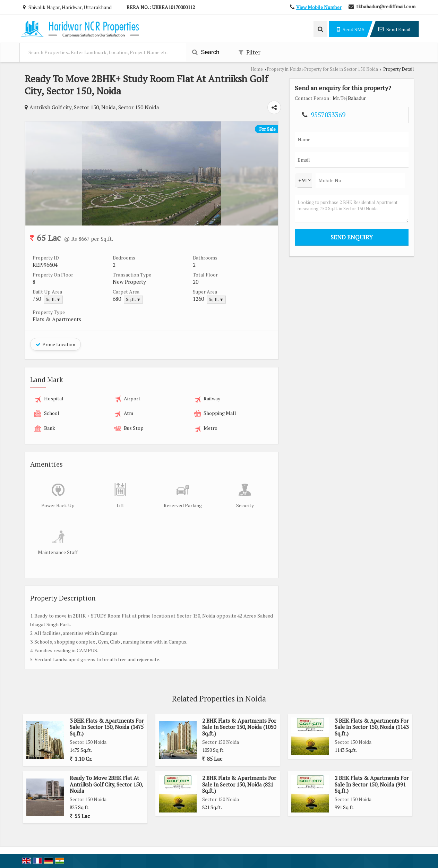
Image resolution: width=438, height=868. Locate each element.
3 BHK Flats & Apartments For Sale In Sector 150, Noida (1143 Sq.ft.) (372, 727)
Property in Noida (284, 69)
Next (269, 173)
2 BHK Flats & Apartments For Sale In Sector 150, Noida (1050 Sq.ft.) (239, 727)
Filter (250, 52)
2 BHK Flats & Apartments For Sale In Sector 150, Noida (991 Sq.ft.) (372, 784)
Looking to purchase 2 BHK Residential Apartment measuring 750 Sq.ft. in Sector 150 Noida (352, 209)
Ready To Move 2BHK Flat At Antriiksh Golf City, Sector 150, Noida (106, 784)
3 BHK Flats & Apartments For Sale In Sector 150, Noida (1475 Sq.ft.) (107, 727)
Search (206, 52)
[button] (319, 7)
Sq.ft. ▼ (53, 300)
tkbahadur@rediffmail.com (386, 6)
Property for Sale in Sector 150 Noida (341, 69)
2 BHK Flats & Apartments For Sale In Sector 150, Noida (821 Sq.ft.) (239, 784)
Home (257, 69)
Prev (34, 173)
